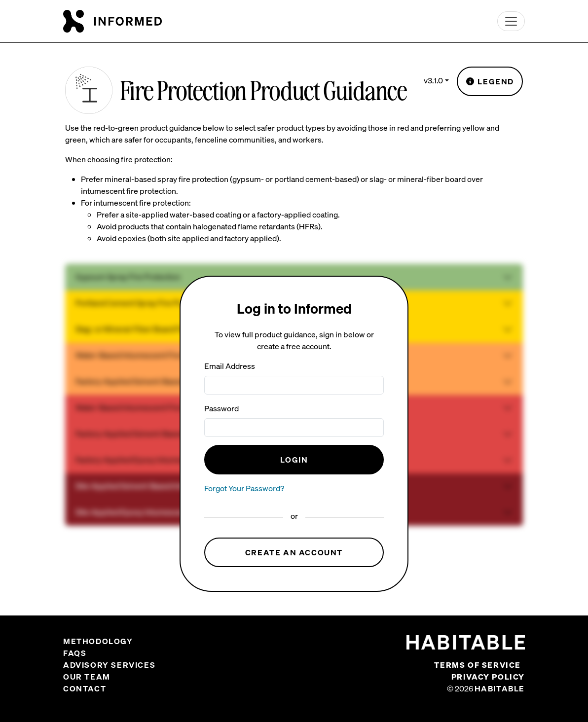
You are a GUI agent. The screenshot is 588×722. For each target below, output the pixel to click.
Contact (85, 688)
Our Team (87, 677)
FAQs (75, 653)
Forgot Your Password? (244, 488)
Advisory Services (109, 665)
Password (221, 408)
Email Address (230, 366)
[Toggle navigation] (511, 21)
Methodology (98, 641)
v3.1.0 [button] (433, 80)
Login (294, 460)
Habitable (500, 688)
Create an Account (294, 552)
